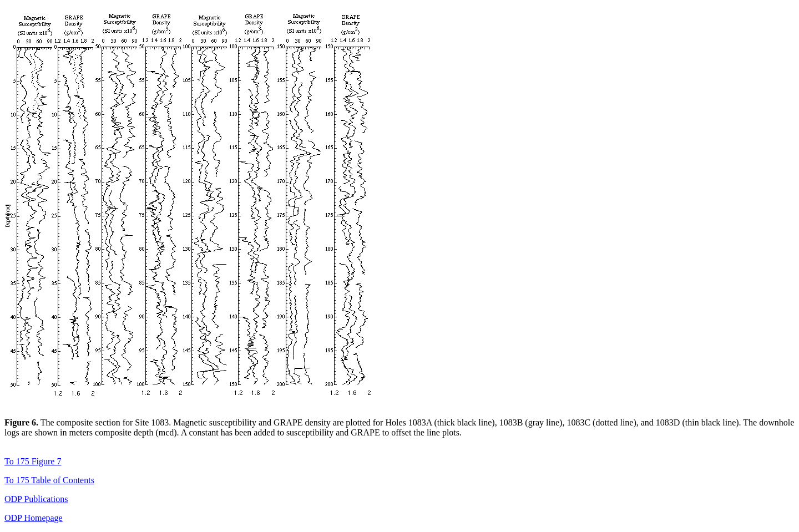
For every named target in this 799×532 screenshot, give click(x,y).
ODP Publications (36, 499)
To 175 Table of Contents (49, 480)
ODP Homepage (34, 518)
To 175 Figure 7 (33, 461)
